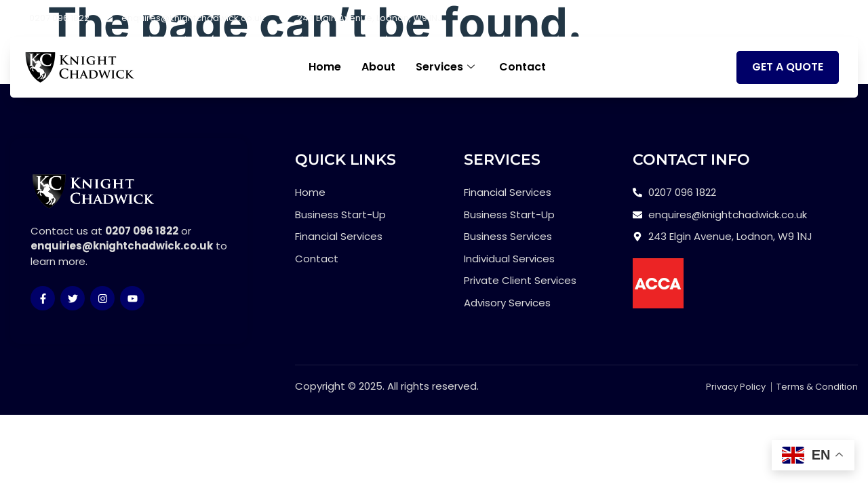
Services (445, 67)
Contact (522, 67)
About (378, 67)
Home (325, 67)
